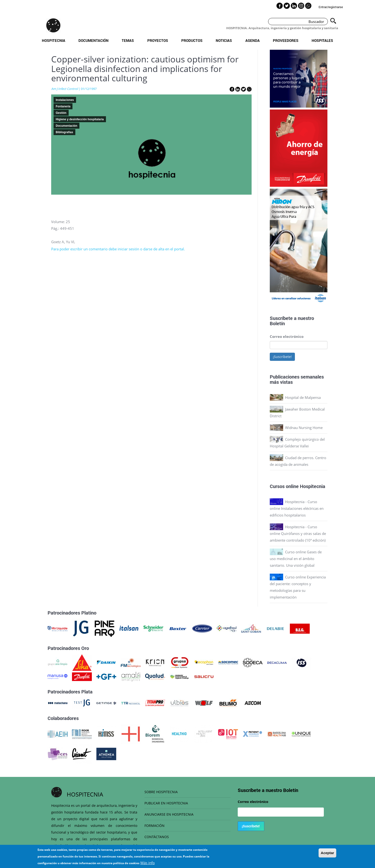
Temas (128, 40)
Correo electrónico (287, 336)
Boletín (277, 323)
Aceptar (327, 853)
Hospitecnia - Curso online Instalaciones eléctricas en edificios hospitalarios (297, 508)
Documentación (94, 40)
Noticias (224, 40)
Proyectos (158, 40)
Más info (148, 863)
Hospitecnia (54, 40)
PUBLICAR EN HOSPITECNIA (166, 803)
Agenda (253, 40)
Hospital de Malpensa (303, 397)
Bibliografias (64, 132)
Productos (192, 40)
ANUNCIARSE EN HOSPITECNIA (169, 814)
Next (331, 247)
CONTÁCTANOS (157, 837)
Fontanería (63, 106)
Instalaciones (65, 100)
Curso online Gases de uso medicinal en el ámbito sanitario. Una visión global (296, 559)
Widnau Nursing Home (304, 428)
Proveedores (286, 40)
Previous (266, 247)
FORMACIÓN (154, 826)
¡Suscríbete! (282, 357)
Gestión (61, 113)
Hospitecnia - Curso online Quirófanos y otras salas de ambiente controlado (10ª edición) (298, 533)
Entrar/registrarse (331, 7)
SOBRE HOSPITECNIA (161, 792)
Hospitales (322, 40)
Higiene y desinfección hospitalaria (80, 119)
